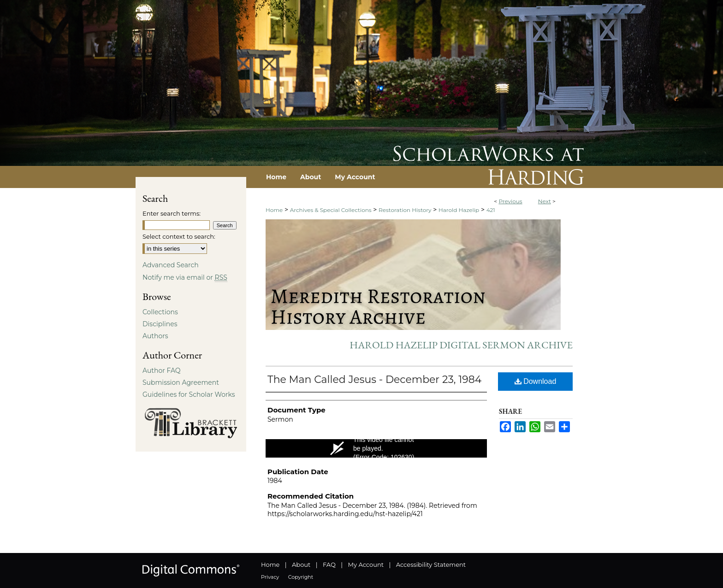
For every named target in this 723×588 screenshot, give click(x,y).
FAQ (329, 564)
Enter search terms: (172, 213)
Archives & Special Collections (331, 210)
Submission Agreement (181, 382)
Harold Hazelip (459, 210)
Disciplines (160, 324)
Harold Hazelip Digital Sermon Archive (461, 345)
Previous (510, 201)
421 (491, 210)
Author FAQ (162, 370)
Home (274, 210)
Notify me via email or (185, 277)
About (301, 564)
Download (536, 381)
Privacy (270, 577)
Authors (155, 336)
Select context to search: (179, 236)
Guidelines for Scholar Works (189, 394)
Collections (160, 312)
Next (545, 201)
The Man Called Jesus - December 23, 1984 (374, 379)
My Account (366, 564)
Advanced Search (171, 265)
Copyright (301, 577)
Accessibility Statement (431, 564)
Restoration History (405, 210)
